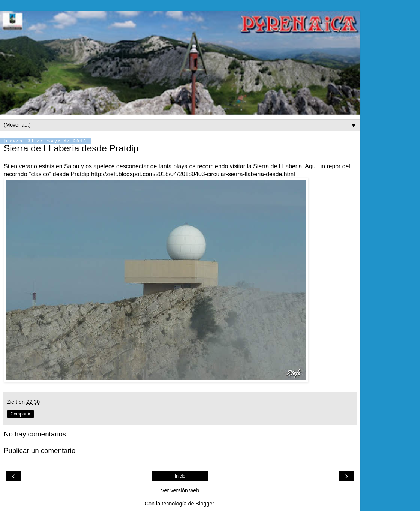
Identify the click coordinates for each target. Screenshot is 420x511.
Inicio (180, 476)
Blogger (205, 504)
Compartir (20, 414)
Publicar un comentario (40, 450)
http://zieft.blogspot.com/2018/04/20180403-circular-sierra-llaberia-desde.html (193, 174)
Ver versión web (180, 490)
